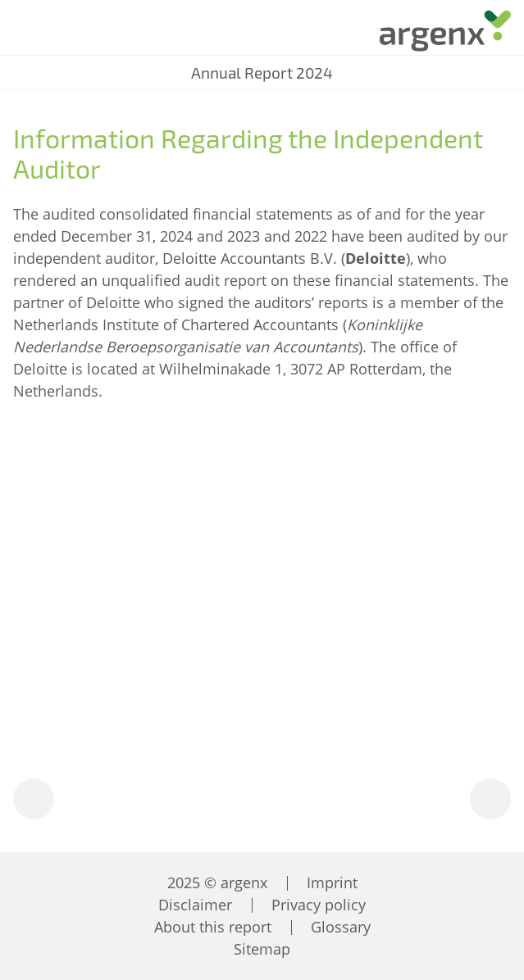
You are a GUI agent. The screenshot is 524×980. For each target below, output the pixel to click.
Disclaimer (195, 905)
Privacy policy (319, 905)
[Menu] (25, 33)
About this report (213, 927)
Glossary (341, 927)
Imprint (332, 882)
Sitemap (262, 949)
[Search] (74, 34)
